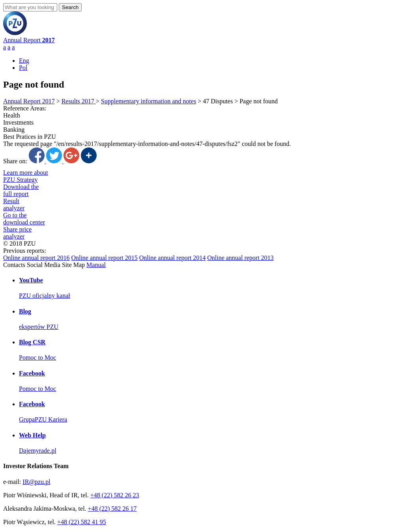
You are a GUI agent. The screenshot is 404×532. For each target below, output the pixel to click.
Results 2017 (79, 101)
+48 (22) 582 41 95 (82, 522)
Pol (23, 68)
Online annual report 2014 (172, 258)
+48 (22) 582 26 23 (115, 495)
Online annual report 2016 (36, 258)
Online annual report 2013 (240, 258)
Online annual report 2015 (104, 258)
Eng (24, 61)
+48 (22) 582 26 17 (112, 509)
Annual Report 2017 (29, 101)
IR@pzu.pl (36, 482)
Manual (96, 265)
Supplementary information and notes (149, 101)
